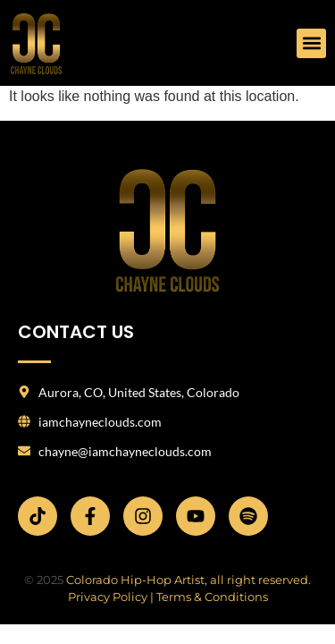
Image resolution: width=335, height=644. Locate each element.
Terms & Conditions (212, 597)
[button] (311, 43)
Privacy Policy (108, 597)
